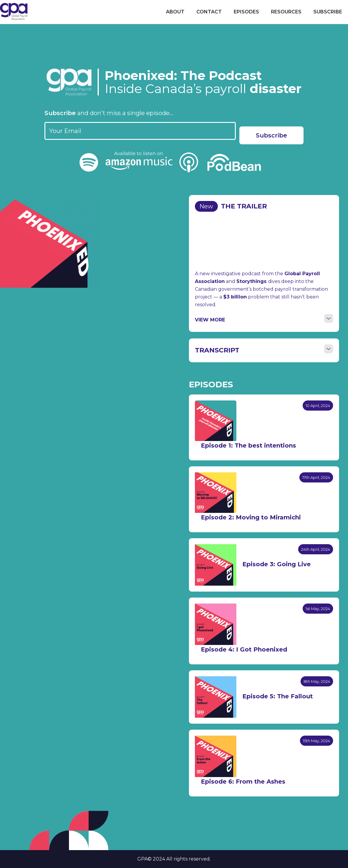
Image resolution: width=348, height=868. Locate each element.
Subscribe (328, 12)
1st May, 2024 (318, 609)
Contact (209, 12)
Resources (286, 12)
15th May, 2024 (317, 741)
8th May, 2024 (317, 681)
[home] (14, 11)
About (175, 12)
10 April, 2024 (318, 406)
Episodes (246, 12)
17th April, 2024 (316, 477)
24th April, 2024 (316, 549)
